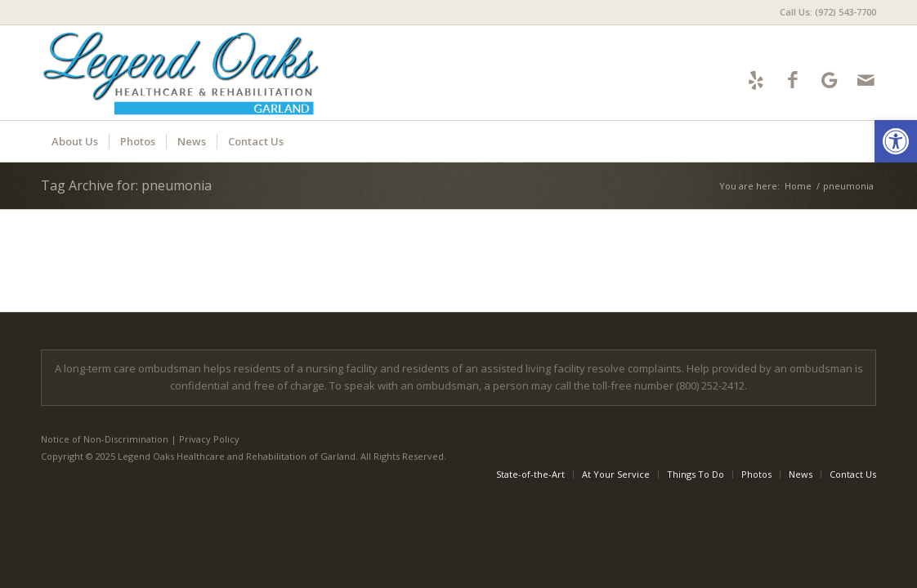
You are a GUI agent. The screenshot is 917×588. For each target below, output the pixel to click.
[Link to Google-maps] (829, 80)
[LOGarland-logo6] (190, 73)
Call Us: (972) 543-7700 (828, 12)
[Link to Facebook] (792, 80)
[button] (896, 141)
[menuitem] (824, 12)
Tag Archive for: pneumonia (126, 185)
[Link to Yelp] (756, 80)
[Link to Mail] (866, 80)
